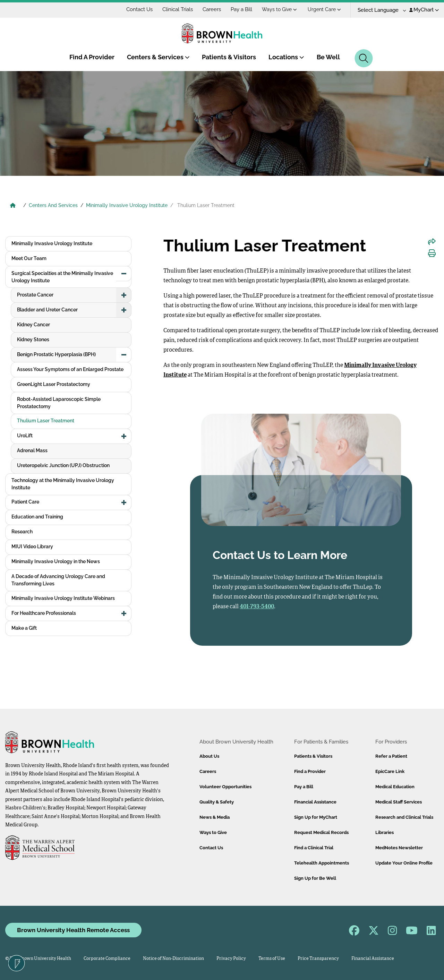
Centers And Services (53, 205)
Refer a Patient (391, 756)
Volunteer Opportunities (225, 787)
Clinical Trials (178, 9)
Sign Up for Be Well (315, 878)
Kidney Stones (33, 339)
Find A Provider (92, 57)
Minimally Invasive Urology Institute (127, 205)
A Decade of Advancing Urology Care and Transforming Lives (58, 580)
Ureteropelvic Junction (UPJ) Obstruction (63, 465)
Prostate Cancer (35, 295)
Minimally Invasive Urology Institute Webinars (63, 598)
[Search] (364, 58)
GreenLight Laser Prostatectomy (54, 384)
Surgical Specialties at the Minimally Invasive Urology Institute (62, 277)
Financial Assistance (315, 802)
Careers (212, 9)
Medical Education (395, 787)
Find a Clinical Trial (314, 848)
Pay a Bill (241, 9)
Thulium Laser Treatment (46, 421)
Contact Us (139, 9)
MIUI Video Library (32, 547)
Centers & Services (158, 57)
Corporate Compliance (107, 959)
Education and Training (37, 517)
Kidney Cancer (33, 325)
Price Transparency (318, 959)
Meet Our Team (29, 258)
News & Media (215, 817)
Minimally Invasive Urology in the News (56, 561)
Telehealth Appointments (322, 863)
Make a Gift (24, 628)
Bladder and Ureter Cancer (47, 310)
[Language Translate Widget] (379, 10)
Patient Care (25, 502)
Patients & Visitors (229, 57)
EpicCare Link (390, 771)
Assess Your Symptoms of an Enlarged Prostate (70, 369)
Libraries (385, 832)
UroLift (25, 436)
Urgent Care (324, 9)
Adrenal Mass (32, 450)
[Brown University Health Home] (13, 206)
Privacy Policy (231, 959)
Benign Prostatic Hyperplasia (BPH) (56, 354)
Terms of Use (272, 959)
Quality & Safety (217, 802)
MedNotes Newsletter (399, 848)
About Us (209, 756)
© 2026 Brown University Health (38, 959)
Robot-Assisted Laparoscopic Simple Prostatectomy (59, 403)
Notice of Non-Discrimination (173, 959)
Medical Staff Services (399, 802)
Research (22, 532)
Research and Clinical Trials (404, 817)
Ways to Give (279, 9)
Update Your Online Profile (404, 863)
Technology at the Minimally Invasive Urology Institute (63, 484)
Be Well (328, 57)
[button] (124, 274)
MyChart (424, 10)
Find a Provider (310, 771)
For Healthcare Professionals (44, 613)
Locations (286, 57)
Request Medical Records (321, 832)
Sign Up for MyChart (316, 817)
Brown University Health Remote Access (73, 930)
